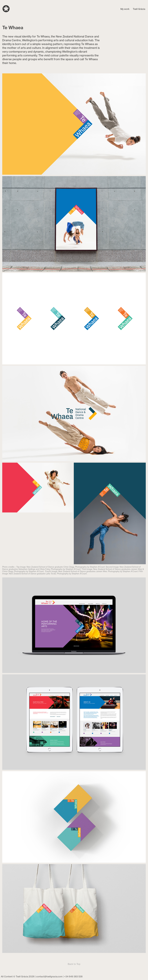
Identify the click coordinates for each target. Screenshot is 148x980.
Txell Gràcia (139, 9)
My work (125, 9)
